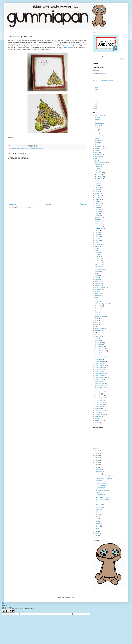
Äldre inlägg (83, 204)
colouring (97, 150)
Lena (96, 96)
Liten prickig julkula (22, 44)
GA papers (97, 257)
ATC (96, 122)
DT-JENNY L (98, 195)
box (95, 128)
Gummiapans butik (99, 269)
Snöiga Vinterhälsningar (102, 490)
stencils (96, 320)
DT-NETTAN (98, 220)
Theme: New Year (99, 392)
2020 (96, 453)
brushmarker (98, 132)
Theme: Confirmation (100, 353)
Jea (95, 273)
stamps (96, 318)
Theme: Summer (99, 396)
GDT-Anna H (98, 265)
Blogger (72, 597)
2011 (96, 534)
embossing (97, 245)
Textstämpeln (66, 48)
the (95, 335)
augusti (98, 509)
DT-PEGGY (98, 222)
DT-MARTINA (98, 212)
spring (96, 312)
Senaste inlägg (12, 204)
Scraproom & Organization (102, 304)
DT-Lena (97, 206)
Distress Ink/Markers (22, 148)
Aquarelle (97, 120)
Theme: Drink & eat (100, 357)
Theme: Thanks (99, 400)
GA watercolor (98, 263)
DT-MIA (97, 214)
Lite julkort (99, 492)
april (98, 519)
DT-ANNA (97, 169)
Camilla (96, 90)
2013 (96, 529)
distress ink (73, 44)
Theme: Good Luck (100, 369)
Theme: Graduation (100, 371)
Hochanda (97, 271)
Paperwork (97, 285)
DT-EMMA (97, 187)
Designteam (98, 156)
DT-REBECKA (98, 228)
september (99, 507)
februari (98, 524)
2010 (96, 536)
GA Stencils (98, 261)
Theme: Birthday (99, 347)
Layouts (97, 275)
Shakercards (98, 306)
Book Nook (97, 126)
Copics (96, 152)
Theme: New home (100, 390)
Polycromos (98, 292)
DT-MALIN (97, 210)
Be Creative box (99, 124)
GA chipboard (98, 253)
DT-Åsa (96, 240)
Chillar (98, 502)
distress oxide (98, 165)
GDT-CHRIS (98, 267)
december (99, 469)
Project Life (97, 294)
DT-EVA (97, 189)
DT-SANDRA (98, 232)
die (95, 158)
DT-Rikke (97, 230)
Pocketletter (98, 289)
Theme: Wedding (99, 404)
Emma (96, 92)
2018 (96, 458)
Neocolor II (97, 281)
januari (98, 526)
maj (97, 517)
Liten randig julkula (50, 44)
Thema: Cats (98, 337)
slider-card (97, 308)
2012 (96, 531)
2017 (96, 460)
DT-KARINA (98, 202)
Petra (96, 104)
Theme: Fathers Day (100, 361)
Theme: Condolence (100, 351)
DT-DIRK (97, 181)
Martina (96, 98)
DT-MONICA (98, 218)
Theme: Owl (98, 394)
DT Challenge (98, 167)
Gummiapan (96, 70)
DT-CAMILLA (30, 148)
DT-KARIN (97, 199)
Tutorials (97, 412)
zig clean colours (99, 420)
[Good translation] (5, 611)
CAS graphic (98, 146)
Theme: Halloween (99, 373)
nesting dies (98, 283)
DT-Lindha (97, 208)
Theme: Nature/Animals (101, 388)
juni (97, 514)
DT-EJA (97, 183)
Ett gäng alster (100, 504)
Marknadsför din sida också (100, 73)
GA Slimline (98, 259)
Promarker (97, 296)
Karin (96, 94)
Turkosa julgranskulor (102, 483)
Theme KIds (98, 341)
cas (95, 144)
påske (96, 298)
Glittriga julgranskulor (102, 485)
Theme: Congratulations (101, 355)
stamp (96, 314)
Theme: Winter (98, 406)
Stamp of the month (100, 316)
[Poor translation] (11, 611)
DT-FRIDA (97, 191)
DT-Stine (97, 236)
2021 (96, 451)
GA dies (97, 255)
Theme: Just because (100, 378)
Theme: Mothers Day (100, 386)
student (96, 324)
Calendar (97, 138)
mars (98, 521)
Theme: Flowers (99, 363)
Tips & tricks (98, 408)
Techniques (98, 330)
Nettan (96, 102)
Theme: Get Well (99, 367)
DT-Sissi (97, 234)
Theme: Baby (98, 345)
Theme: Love (98, 380)
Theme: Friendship (99, 365)
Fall (95, 249)
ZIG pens (97, 423)
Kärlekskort (99, 481)
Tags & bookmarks (99, 328)
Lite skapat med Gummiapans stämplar (106, 476)
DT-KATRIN (98, 204)
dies (96, 161)
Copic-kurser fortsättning (103, 497)
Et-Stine (97, 247)
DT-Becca (97, 171)
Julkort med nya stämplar (103, 499)
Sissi (96, 106)
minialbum (97, 279)
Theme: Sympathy (99, 398)
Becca (96, 88)
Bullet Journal (98, 136)
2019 (96, 455)
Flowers (97, 251)
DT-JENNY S (98, 197)
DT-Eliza (97, 185)
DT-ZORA (97, 238)
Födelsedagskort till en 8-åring (104, 478)
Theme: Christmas (39, 148)
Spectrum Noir (98, 310)
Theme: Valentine (99, 402)
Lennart (97, 277)
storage (96, 322)
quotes (96, 300)
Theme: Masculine (99, 384)
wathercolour (98, 416)
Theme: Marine (99, 382)
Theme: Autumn (99, 343)
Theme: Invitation (99, 375)
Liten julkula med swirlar (35, 44)
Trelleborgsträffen (99, 410)
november (99, 472)
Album (96, 118)
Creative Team (98, 154)
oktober (98, 474)
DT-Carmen (98, 175)
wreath (96, 418)
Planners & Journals (100, 287)
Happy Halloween (101, 488)
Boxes (96, 130)
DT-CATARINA (98, 177)
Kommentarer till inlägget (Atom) (26, 207)
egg (95, 243)
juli (97, 512)
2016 (96, 463)
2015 (96, 465)
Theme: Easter (98, 359)
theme (96, 339)
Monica (96, 100)
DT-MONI (97, 216)
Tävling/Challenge (99, 414)
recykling (97, 302)
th (95, 333)
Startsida (48, 204)
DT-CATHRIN (98, 179)
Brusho (96, 134)
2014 (96, 467)
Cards (15, 148)
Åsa (96, 108)
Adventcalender (99, 116)
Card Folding (98, 140)
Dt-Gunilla (97, 193)
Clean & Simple (99, 148)
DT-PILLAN (98, 226)
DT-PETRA (97, 224)
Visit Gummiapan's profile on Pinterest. (103, 80)
